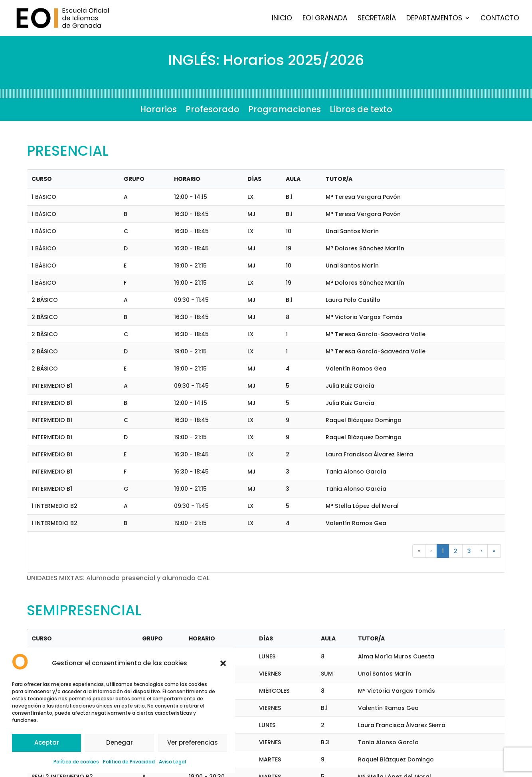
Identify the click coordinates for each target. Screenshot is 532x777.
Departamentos (434, 19)
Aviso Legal (172, 762)
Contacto (500, 19)
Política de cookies (76, 762)
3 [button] (469, 551)
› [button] (482, 551)
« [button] (419, 551)
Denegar (120, 742)
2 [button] (456, 551)
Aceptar (47, 742)
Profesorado (213, 111)
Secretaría (377, 19)
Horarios (158, 111)
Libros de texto (361, 111)
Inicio (282, 19)
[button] (223, 663)
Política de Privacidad (129, 762)
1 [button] (443, 551)
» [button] (494, 551)
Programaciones (285, 111)
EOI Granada (325, 19)
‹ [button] (431, 551)
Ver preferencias (193, 742)
